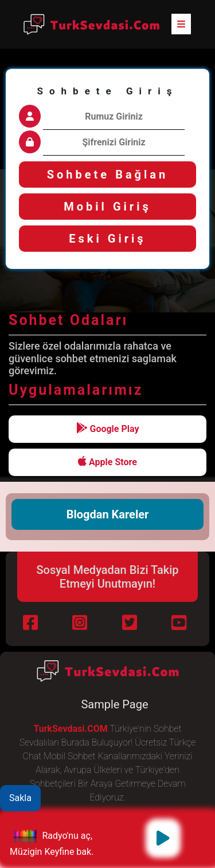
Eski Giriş (107, 239)
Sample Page (114, 704)
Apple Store (107, 461)
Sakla (20, 798)
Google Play (108, 428)
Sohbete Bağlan (108, 175)
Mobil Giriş (107, 207)
